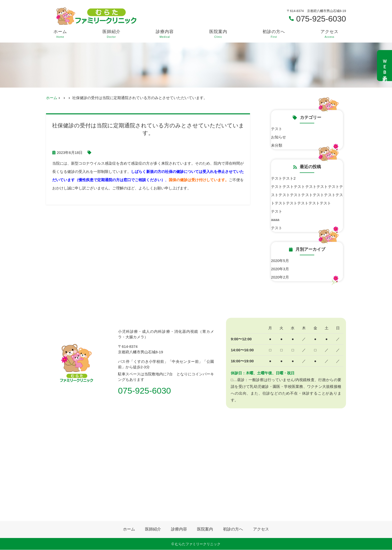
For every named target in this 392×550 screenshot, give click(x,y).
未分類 (277, 145)
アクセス (329, 34)
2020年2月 (280, 277)
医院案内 (218, 34)
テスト (277, 129)
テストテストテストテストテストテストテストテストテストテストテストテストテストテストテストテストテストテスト (307, 195)
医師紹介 (111, 34)
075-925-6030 (144, 391)
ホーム (60, 34)
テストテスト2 (283, 178)
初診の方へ (274, 34)
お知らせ (278, 137)
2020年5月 (280, 261)
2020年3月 (280, 269)
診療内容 (165, 34)
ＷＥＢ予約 (385, 66)
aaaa (275, 220)
